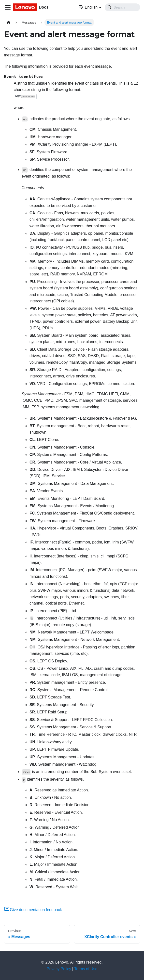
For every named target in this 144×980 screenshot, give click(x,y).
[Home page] (9, 22)
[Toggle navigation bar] (8, 7)
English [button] (88, 7)
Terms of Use (86, 969)
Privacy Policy (59, 969)
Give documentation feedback (33, 910)
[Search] (122, 7)
